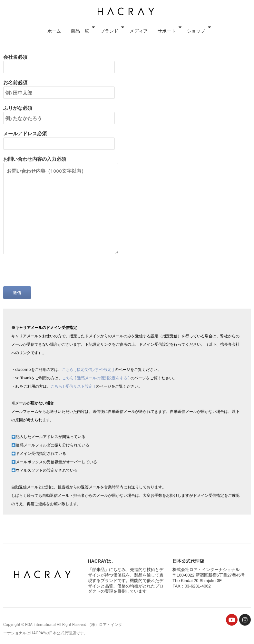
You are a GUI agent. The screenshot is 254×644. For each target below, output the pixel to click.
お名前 (59, 87)
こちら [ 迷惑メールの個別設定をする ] (96, 378)
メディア (173, 11)
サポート (203, 11)
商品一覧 (114, 11)
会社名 (59, 62)
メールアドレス (59, 138)
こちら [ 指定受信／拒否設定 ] (88, 369)
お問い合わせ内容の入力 (61, 205)
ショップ (232, 11)
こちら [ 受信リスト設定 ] (73, 386)
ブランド (143, 11)
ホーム (86, 11)
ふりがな (59, 113)
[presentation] (52, 274)
